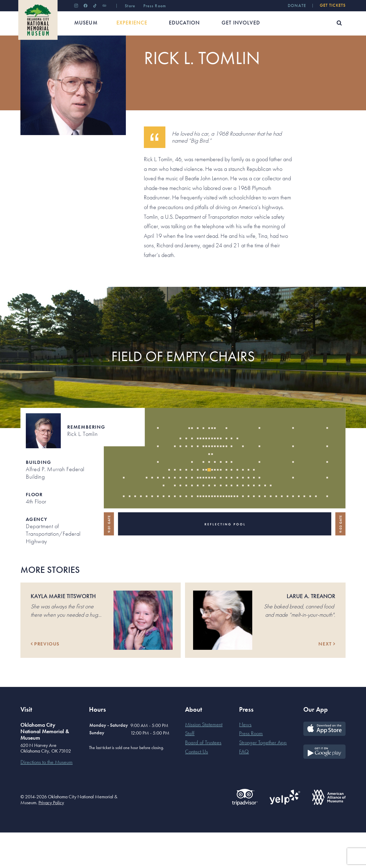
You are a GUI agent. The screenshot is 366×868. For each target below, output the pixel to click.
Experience (47, 52)
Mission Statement (204, 760)
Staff (190, 769)
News (245, 760)
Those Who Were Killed (111, 52)
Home (25, 52)
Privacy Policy (51, 838)
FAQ (244, 787)
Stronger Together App (263, 778)
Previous (45, 679)
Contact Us (196, 787)
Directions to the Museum (47, 798)
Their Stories (73, 52)
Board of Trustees (203, 778)
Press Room (251, 769)
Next (327, 679)
